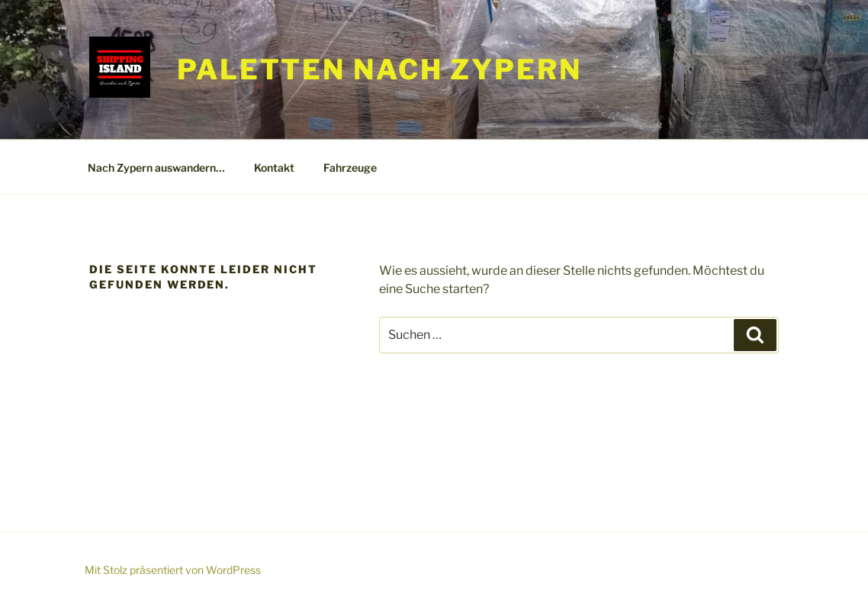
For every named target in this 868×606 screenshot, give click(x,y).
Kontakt (274, 168)
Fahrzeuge (350, 168)
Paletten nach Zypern (379, 69)
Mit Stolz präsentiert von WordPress (173, 570)
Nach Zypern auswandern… (156, 168)
